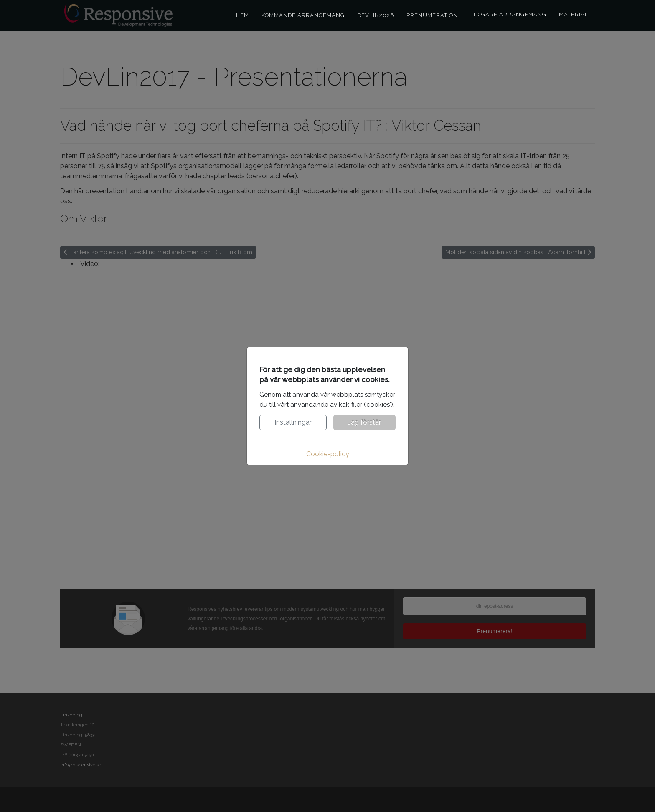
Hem (242, 15)
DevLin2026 (376, 15)
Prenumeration (432, 15)
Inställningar (293, 422)
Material (574, 14)
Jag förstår (364, 422)
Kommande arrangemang (303, 15)
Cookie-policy (328, 454)
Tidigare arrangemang (508, 14)
